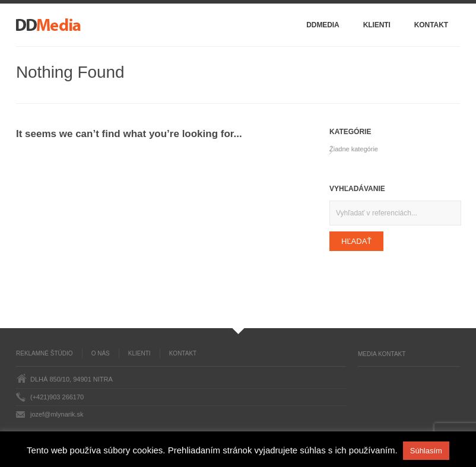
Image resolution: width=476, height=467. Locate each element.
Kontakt (431, 25)
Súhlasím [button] (426, 451)
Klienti (377, 25)
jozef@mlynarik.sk (57, 414)
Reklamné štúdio (45, 353)
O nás (101, 353)
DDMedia (323, 25)
